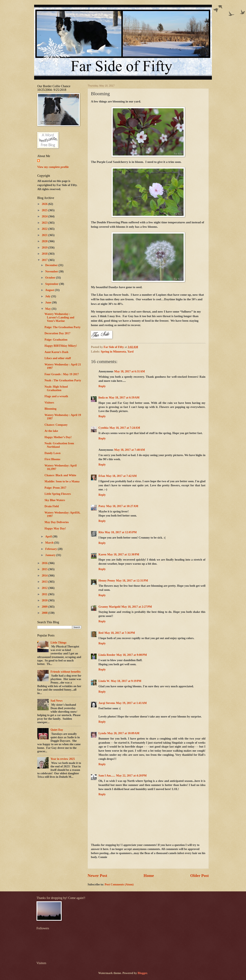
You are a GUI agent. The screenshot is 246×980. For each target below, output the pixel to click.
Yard (130, 352)
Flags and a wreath (56, 396)
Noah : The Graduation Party (63, 380)
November (52, 271)
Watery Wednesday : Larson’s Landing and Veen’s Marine (59, 317)
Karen (102, 554)
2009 (45, 607)
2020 (45, 241)
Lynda (102, 733)
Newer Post (97, 876)
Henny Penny (107, 581)
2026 (45, 204)
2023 (45, 223)
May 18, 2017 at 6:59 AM (124, 398)
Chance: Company (56, 425)
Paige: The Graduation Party (63, 327)
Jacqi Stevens (107, 703)
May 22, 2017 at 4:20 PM (131, 776)
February (52, 549)
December (52, 265)
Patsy (102, 506)
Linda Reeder (107, 655)
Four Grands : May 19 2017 (62, 374)
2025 (45, 210)
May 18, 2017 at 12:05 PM (121, 532)
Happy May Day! (55, 528)
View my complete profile (53, 167)
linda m (103, 398)
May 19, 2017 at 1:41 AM (131, 703)
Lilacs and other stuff (58, 358)
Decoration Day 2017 (57, 333)
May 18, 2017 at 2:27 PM (137, 607)
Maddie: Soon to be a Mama (62, 481)
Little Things (58, 643)
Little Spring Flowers (58, 494)
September (52, 284)
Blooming (50, 409)
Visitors (49, 403)
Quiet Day (57, 730)
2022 (45, 229)
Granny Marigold (109, 607)
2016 (45, 563)
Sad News (56, 701)
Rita (101, 532)
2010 (45, 600)
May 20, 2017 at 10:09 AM (123, 733)
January (51, 555)
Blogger (142, 973)
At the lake (51, 431)
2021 (45, 235)
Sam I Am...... (107, 776)
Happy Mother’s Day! (58, 437)
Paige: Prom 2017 (55, 488)
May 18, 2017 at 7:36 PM (120, 633)
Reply (102, 386)
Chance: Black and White (60, 475)
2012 (45, 588)
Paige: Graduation (56, 340)
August (50, 290)
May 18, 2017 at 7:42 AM (121, 476)
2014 (45, 576)
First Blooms (52, 459)
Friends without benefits (66, 672)
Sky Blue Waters (55, 500)
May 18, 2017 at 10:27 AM (122, 506)
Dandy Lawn (53, 453)
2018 (45, 254)
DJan (102, 476)
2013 (45, 582)
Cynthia (103, 428)
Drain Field (52, 506)
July (48, 296)
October (51, 278)
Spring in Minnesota (113, 352)
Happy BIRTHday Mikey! (61, 346)
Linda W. (104, 681)
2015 (45, 569)
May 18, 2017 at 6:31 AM (130, 371)
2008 (45, 613)
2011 (45, 594)
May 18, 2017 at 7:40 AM (130, 450)
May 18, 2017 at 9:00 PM (132, 655)
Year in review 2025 (63, 759)
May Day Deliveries (57, 522)
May (48, 309)
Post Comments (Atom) (119, 884)
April (49, 537)
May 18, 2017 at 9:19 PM (126, 681)
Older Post (199, 876)
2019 (45, 248)
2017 (45, 260)
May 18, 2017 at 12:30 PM (123, 554)
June (49, 302)
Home (149, 876)
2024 (45, 216)
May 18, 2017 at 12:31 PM (132, 581)
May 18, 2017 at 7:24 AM (125, 428)
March (50, 543)
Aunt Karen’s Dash (56, 352)
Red (101, 633)
